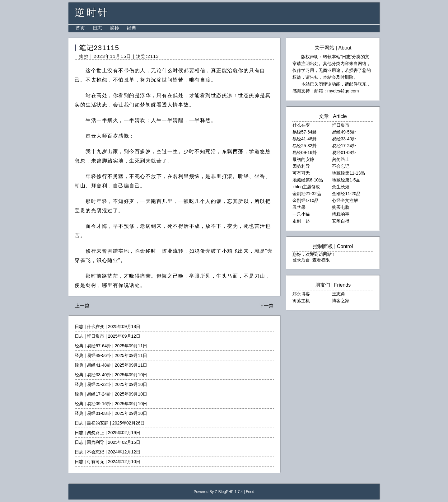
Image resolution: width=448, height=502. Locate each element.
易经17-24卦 (99, 394)
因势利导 (96, 442)
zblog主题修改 (306, 187)
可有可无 (96, 462)
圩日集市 (96, 336)
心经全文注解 (345, 200)
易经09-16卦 (99, 404)
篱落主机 (301, 301)
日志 (97, 28)
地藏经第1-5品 (346, 180)
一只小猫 (301, 214)
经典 (132, 28)
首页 (80, 28)
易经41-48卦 (99, 365)
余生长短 (341, 187)
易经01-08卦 (99, 413)
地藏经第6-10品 (308, 180)
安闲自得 (341, 221)
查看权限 (321, 260)
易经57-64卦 (99, 346)
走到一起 (301, 221)
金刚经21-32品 (307, 194)
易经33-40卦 (99, 375)
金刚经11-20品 (346, 194)
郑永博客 (301, 294)
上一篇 (82, 306)
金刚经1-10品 (306, 200)
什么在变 (96, 326)
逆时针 (92, 12)
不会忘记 (96, 452)
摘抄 (114, 28)
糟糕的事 (341, 214)
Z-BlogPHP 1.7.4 (229, 492)
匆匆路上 (96, 433)
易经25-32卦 (99, 384)
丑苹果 (299, 207)
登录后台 (301, 260)
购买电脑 (341, 207)
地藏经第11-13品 (348, 173)
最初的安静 (98, 423)
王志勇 (338, 294)
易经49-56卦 (99, 355)
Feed (250, 492)
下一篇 (266, 306)
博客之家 (341, 301)
